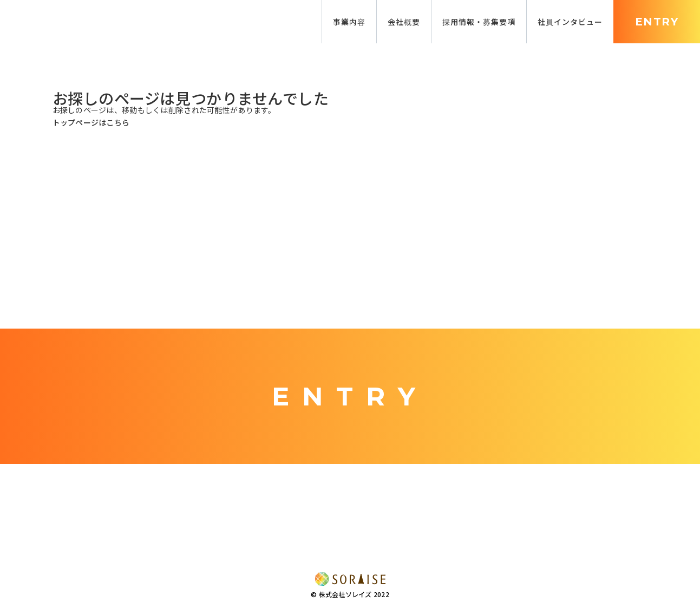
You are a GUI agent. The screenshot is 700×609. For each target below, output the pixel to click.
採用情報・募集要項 (479, 22)
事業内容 (349, 22)
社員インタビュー (570, 22)
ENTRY (657, 22)
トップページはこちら (91, 122)
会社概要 (404, 22)
